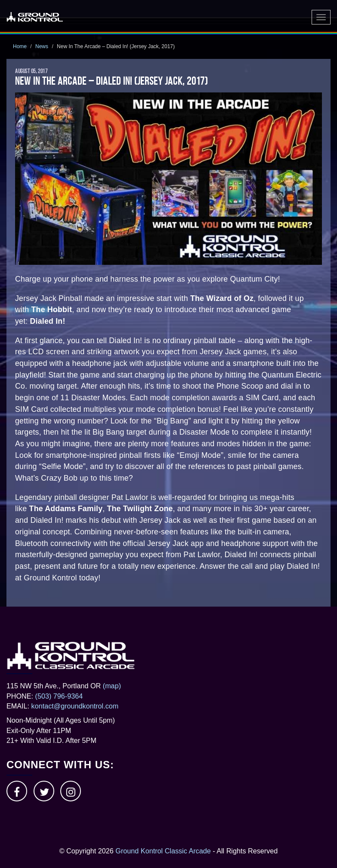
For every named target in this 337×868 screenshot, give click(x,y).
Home (20, 46)
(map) (112, 686)
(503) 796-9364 (59, 696)
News (42, 46)
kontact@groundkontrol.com (75, 706)
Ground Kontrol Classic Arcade (163, 851)
